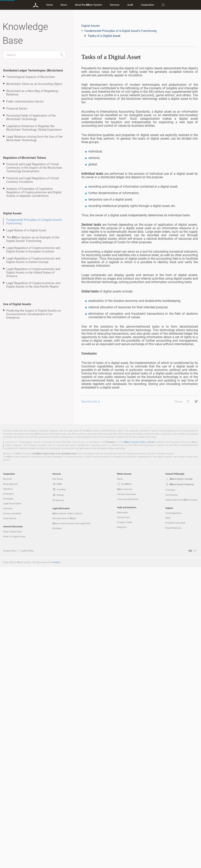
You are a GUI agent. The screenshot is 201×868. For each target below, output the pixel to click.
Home (49, 5)
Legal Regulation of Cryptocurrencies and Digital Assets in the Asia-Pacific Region (33, 285)
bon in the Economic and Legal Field (71, 824)
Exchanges (8, 800)
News (64, 5)
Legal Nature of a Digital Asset (26, 230)
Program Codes (125, 823)
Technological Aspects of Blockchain (31, 77)
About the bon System (88, 5)
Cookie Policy (27, 852)
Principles (170, 791)
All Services (58, 801)
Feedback (56, 863)
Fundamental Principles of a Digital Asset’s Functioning (34, 221)
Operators (8, 790)
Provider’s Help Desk (175, 824)
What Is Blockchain (13, 833)
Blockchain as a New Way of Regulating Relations (32, 93)
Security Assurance (127, 795)
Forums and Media (12, 814)
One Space (58, 780)
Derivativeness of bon (64, 819)
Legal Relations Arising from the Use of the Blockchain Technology (34, 138)
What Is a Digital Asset (14, 837)
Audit (130, 5)
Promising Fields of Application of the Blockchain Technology (31, 117)
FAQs (168, 819)
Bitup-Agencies (10, 785)
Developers (9, 795)
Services (115, 5)
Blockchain (122, 813)
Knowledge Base (173, 814)
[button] (187, 401)
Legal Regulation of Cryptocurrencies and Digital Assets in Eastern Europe (33, 260)
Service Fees (123, 818)
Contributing (171, 796)
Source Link (89, 401)
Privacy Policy (10, 852)
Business (8, 780)
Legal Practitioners (12, 804)
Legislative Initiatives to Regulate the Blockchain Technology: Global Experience (34, 128)
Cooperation (147, 5)
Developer (57, 829)
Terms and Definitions (128, 800)
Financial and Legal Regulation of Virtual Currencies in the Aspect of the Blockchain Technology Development (34, 168)
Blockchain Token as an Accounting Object (34, 84)
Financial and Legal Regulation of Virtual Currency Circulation (33, 180)
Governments (10, 819)
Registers (122, 828)
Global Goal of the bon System (182, 801)
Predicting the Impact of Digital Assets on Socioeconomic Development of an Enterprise (34, 314)
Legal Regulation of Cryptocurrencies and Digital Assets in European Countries (33, 250)
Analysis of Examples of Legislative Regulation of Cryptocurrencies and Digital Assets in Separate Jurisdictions (34, 192)
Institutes (8, 809)
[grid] (140, 382)
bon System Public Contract (140, 743)
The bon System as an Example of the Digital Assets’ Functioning (33, 239)
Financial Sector (17, 108)
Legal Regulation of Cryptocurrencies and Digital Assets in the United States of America (33, 272)
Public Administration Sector (25, 101)
